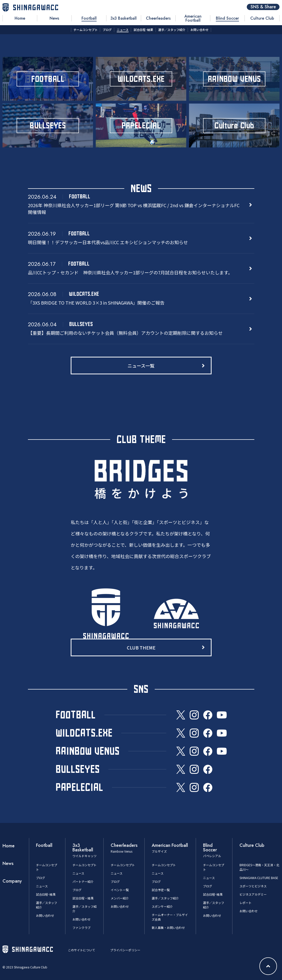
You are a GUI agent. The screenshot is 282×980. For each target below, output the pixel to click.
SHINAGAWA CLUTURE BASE (259, 878)
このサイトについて (82, 950)
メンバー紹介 (120, 898)
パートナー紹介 (83, 881)
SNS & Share (263, 7)
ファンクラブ (82, 928)
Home (9, 846)
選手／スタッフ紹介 (165, 898)
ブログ (41, 878)
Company (12, 881)
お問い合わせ (45, 915)
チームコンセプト (85, 865)
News (8, 863)
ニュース (42, 886)
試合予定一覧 (161, 890)
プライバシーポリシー (125, 950)
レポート (246, 903)
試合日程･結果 (46, 894)
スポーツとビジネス (253, 886)
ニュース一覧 (141, 366)
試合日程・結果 (83, 898)
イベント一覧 (120, 890)
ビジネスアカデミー (253, 894)
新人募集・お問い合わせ (168, 928)
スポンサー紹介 (162, 906)
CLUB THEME (141, 647)
